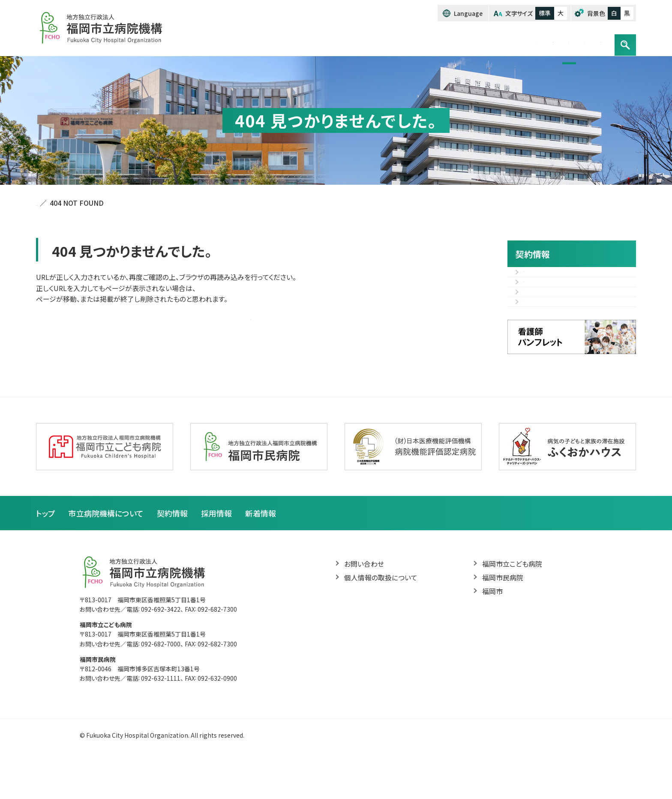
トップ (346, 40)
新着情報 (261, 554)
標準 (545, 13)
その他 (534, 317)
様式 (531, 338)
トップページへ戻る (250, 317)
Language (469, 13)
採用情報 (524, 40)
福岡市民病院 (503, 619)
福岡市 (492, 634)
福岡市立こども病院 (512, 606)
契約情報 (477, 40)
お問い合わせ (578, 40)
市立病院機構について (409, 40)
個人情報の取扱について (381, 619)
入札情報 (537, 277)
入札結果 (537, 297)
